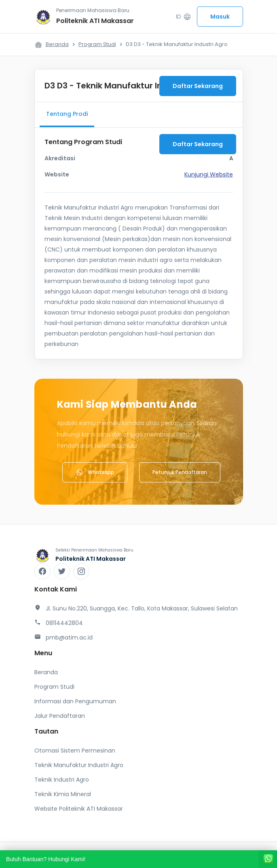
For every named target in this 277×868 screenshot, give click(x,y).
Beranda (57, 44)
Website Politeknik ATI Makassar (79, 809)
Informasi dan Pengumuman (75, 701)
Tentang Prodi (67, 114)
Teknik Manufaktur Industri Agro (79, 765)
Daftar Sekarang (198, 86)
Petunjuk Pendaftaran (180, 472)
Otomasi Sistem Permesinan (75, 751)
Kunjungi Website (209, 174)
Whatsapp (95, 472)
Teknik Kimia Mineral (63, 794)
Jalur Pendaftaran (60, 716)
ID (183, 17)
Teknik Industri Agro (62, 780)
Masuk (220, 17)
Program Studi (97, 44)
